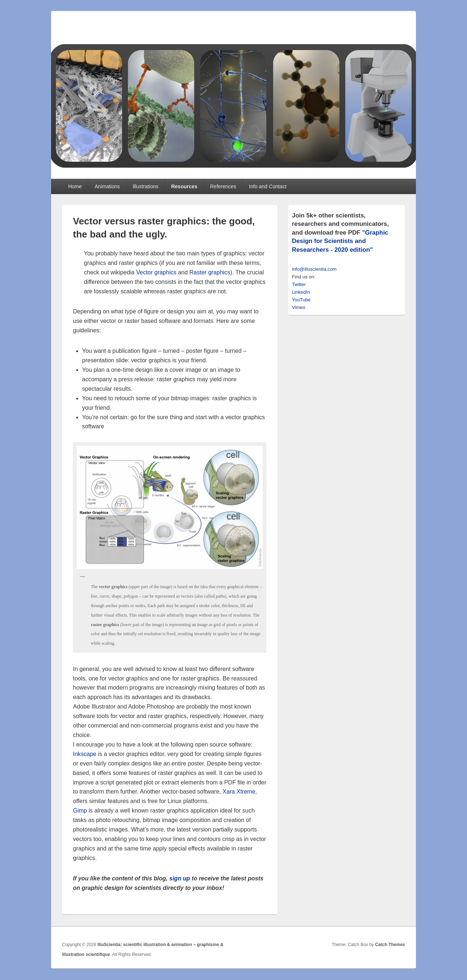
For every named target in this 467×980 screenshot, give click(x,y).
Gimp (80, 811)
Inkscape (85, 754)
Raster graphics (210, 272)
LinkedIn (301, 292)
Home (75, 186)
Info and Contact (268, 186)
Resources (184, 186)
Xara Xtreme (239, 792)
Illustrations (145, 186)
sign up (180, 878)
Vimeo (299, 307)
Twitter (299, 284)
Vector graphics (156, 272)
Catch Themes (390, 945)
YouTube (301, 300)
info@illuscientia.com (314, 269)
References (223, 186)
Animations (107, 186)
